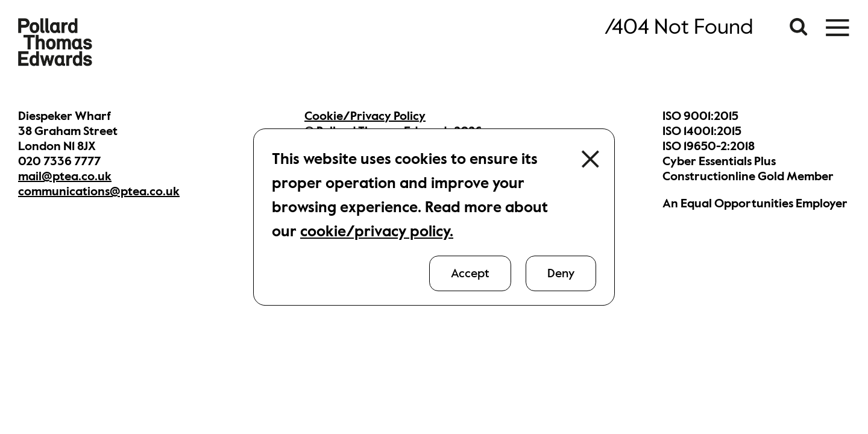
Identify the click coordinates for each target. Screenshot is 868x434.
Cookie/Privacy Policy (365, 116)
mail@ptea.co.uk (65, 176)
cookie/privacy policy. (377, 231)
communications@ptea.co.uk (99, 191)
